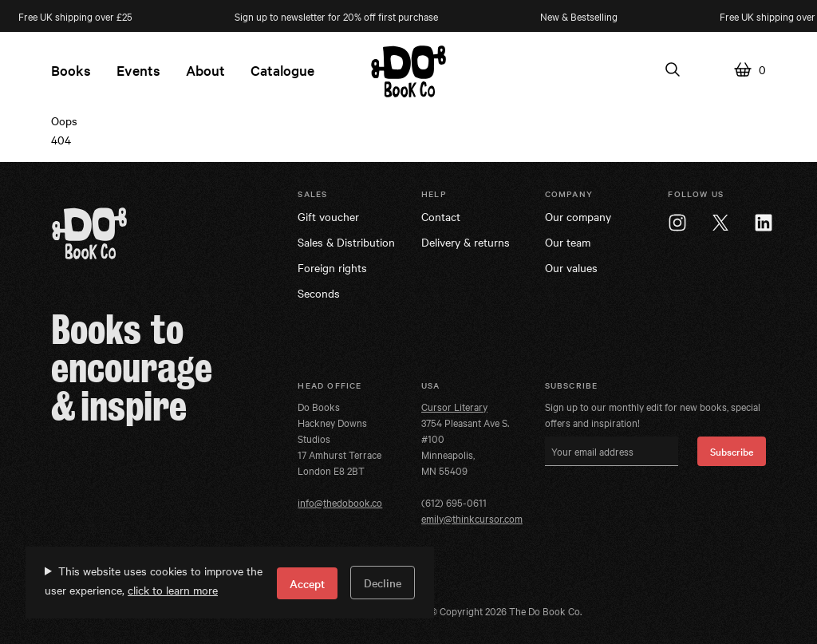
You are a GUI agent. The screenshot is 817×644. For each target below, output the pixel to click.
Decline (383, 583)
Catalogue (282, 70)
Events (138, 70)
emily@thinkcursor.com (472, 518)
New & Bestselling (583, 16)
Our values (571, 267)
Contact (441, 216)
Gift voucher (328, 216)
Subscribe (732, 451)
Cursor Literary (454, 406)
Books (71, 70)
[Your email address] (612, 451)
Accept (307, 583)
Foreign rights (332, 267)
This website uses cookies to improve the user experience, (154, 580)
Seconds (319, 293)
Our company (578, 216)
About (205, 70)
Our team (568, 242)
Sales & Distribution (346, 242)
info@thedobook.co (340, 502)
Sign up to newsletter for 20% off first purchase (340, 16)
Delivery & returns (466, 242)
